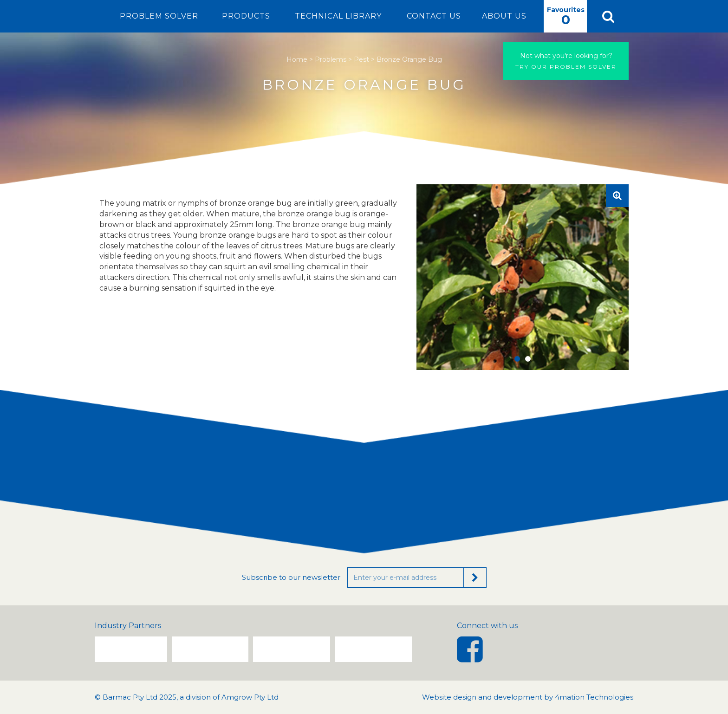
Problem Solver (159, 16)
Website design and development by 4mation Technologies (528, 697)
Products (246, 16)
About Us (504, 16)
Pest (361, 59)
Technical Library (338, 16)
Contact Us (434, 16)
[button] (608, 16)
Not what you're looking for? (566, 56)
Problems (331, 59)
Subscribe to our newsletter (291, 577)
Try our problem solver (566, 61)
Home (297, 59)
